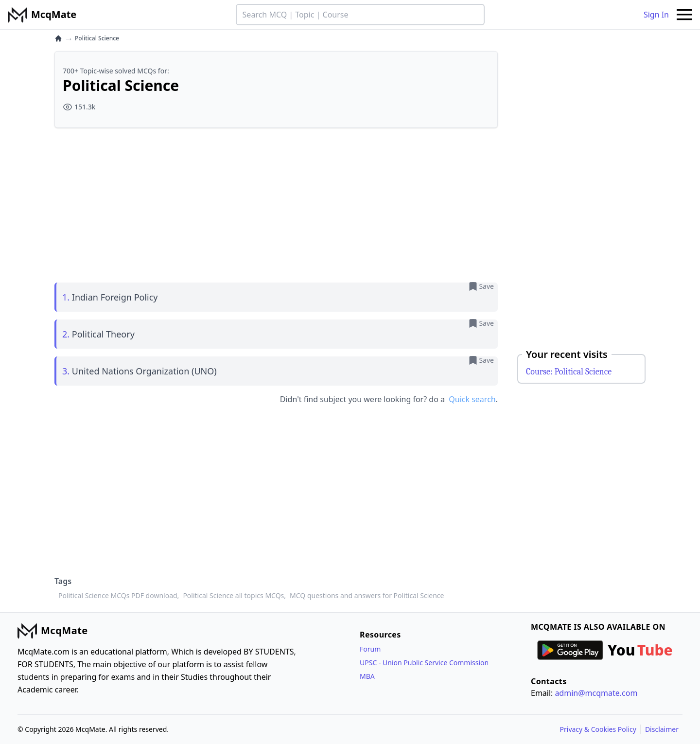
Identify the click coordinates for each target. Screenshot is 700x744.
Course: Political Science (569, 372)
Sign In (656, 15)
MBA (367, 676)
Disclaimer (662, 729)
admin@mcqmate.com (596, 693)
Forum (370, 649)
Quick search (472, 399)
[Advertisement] (276, 204)
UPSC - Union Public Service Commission (424, 663)
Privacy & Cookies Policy (598, 729)
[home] (58, 38)
